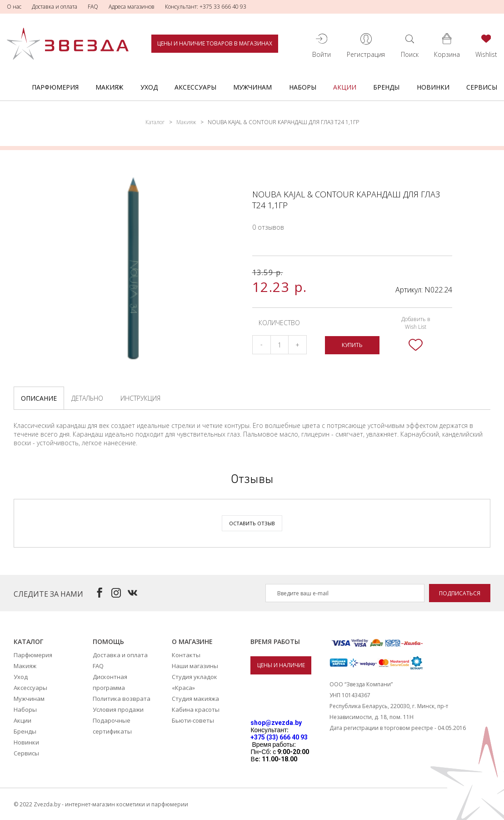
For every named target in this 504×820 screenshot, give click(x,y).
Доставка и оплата (55, 7)
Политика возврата (122, 699)
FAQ (93, 7)
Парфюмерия (55, 87)
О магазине (192, 641)
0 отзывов (268, 227)
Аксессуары (195, 87)
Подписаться (460, 593)
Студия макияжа (195, 699)
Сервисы (482, 87)
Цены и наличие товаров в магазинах (215, 43)
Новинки (433, 87)
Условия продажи (118, 709)
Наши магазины (195, 666)
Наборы (303, 87)
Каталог (155, 122)
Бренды (386, 87)
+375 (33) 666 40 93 (279, 737)
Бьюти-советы (193, 720)
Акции (345, 87)
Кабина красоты (196, 709)
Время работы (275, 641)
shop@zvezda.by (276, 723)
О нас (14, 7)
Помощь (108, 641)
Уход (149, 87)
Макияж (109, 87)
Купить (352, 345)
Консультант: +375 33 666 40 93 (206, 7)
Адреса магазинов (132, 7)
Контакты (186, 655)
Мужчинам (252, 87)
